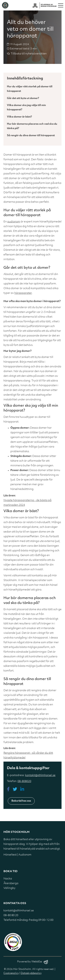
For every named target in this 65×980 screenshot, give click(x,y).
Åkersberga (11, 884)
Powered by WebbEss (33, 962)
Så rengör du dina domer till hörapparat (31, 136)
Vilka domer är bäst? (19, 117)
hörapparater (23, 293)
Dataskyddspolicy (31, 973)
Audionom (25, 855)
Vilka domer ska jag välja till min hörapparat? (26, 108)
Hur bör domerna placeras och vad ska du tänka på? (32, 126)
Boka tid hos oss (21, 801)
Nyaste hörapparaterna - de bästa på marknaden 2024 (27, 503)
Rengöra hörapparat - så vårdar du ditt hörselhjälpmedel (28, 755)
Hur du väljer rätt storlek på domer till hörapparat (30, 89)
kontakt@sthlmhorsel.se (40, 775)
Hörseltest (10, 855)
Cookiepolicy (11, 973)
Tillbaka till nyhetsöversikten (29, 54)
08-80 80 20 (11, 915)
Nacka (8, 879)
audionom (14, 222)
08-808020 (24, 781)
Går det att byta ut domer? (23, 98)
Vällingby (9, 888)
